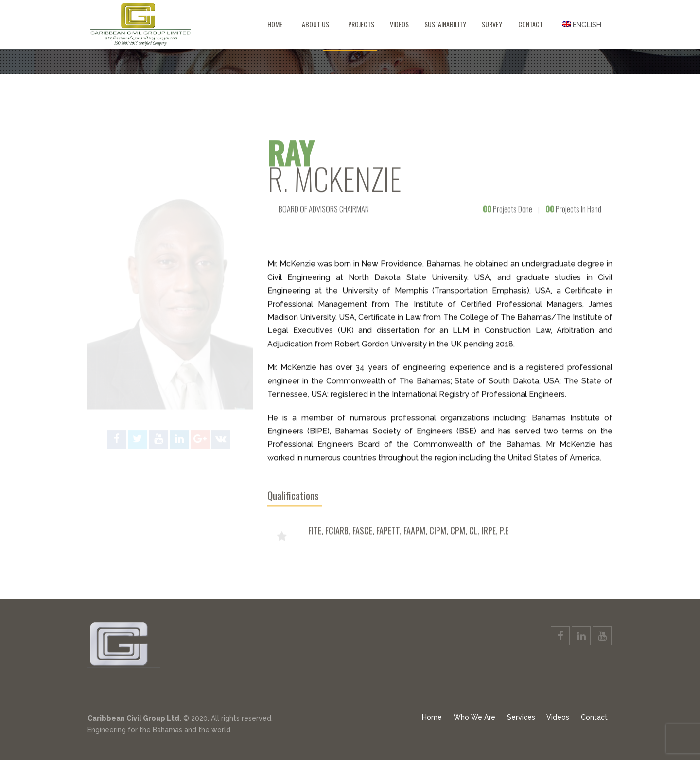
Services (521, 717)
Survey (492, 24)
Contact (531, 24)
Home (275, 24)
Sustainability (445, 24)
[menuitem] (582, 24)
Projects (361, 24)
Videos (399, 24)
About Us (315, 24)
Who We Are (474, 717)
